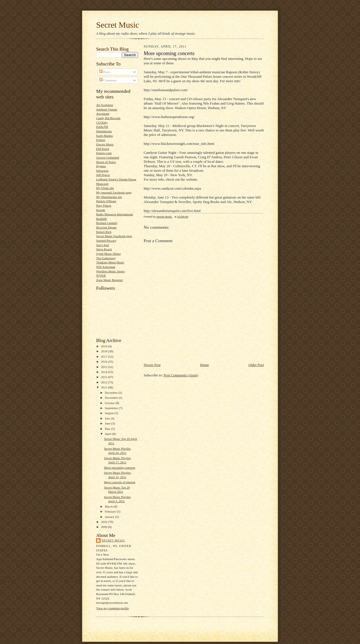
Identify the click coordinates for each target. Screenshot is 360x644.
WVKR (101, 275)
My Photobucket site (109, 197)
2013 (104, 377)
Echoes (101, 140)
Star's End (102, 245)
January (110, 517)
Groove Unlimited (108, 157)
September (112, 408)
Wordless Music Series (110, 271)
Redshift (101, 219)
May (108, 429)
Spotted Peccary (106, 240)
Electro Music (105, 144)
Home (205, 365)
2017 (104, 357)
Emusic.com (104, 153)
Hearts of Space (106, 162)
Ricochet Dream (106, 227)
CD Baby (102, 122)
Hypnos (101, 166)
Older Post (256, 365)
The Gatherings (106, 258)
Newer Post (152, 365)
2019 (104, 346)
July (108, 418)
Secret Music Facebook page (114, 236)
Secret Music (118, 25)
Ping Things (104, 206)
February (111, 511)
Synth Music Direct (108, 254)
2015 (104, 367)
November (112, 398)
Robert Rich (104, 232)
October (110, 403)
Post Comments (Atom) (181, 375)
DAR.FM (102, 127)
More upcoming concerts (120, 468)
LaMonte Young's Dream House (116, 179)
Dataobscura (104, 131)
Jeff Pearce (103, 175)
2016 (104, 362)
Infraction (102, 171)
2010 (104, 522)
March (109, 506)
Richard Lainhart (107, 223)
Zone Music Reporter (110, 280)
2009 (104, 527)
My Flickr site (105, 188)
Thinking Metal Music (110, 262)
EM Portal (103, 149)
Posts (105, 72)
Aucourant (103, 114)
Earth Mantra (104, 136)
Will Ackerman (106, 267)
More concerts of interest (120, 482)
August (110, 413)
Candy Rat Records (108, 118)
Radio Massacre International (115, 214)
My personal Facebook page (114, 192)
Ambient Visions (107, 109)
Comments (108, 80)
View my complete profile (112, 608)
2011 (104, 387)
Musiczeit (102, 184)
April (108, 434)
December (112, 393)
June (108, 423)
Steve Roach (104, 249)
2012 (104, 382)
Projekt (101, 210)
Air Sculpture (105, 105)
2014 (104, 372)
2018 (104, 351)
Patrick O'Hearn (106, 201)
